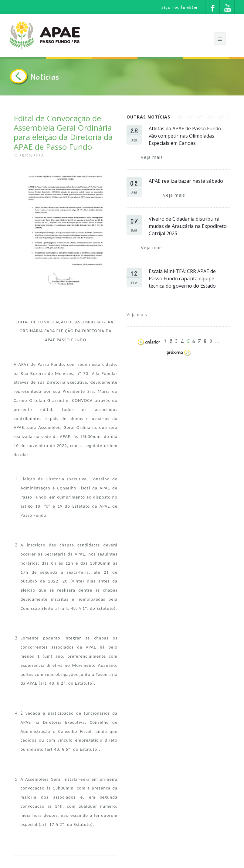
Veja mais (152, 157)
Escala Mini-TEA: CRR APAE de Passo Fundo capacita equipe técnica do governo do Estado (182, 279)
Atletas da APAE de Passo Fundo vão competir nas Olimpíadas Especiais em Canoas (185, 136)
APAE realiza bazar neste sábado (186, 181)
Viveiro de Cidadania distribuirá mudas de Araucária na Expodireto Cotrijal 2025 (188, 226)
